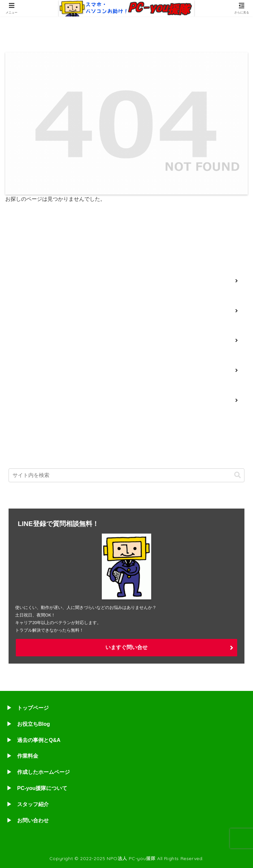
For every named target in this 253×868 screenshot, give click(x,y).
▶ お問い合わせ (28, 820)
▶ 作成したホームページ (38, 772)
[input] (126, 475)
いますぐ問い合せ (126, 647)
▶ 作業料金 (22, 756)
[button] (238, 475)
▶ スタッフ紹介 (28, 804)
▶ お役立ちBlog (28, 724)
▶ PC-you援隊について (37, 788)
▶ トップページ (28, 708)
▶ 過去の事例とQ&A (34, 740)
